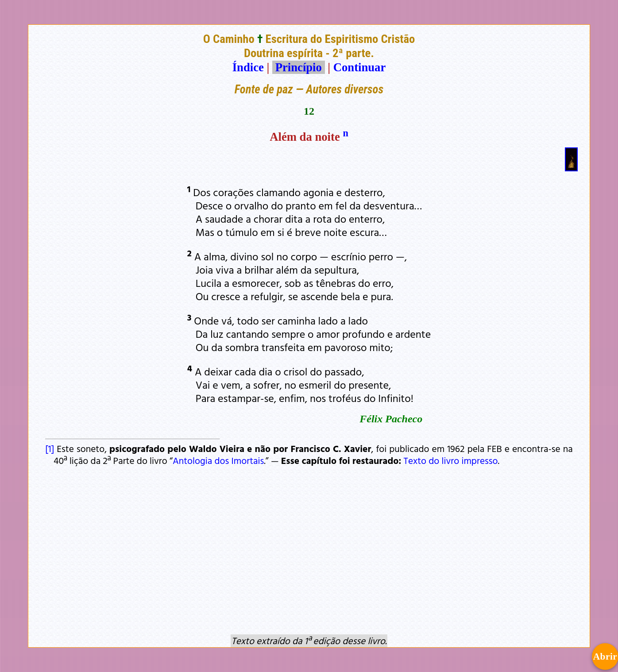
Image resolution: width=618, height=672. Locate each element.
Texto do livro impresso (451, 460)
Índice (248, 67)
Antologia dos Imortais (218, 460)
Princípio (298, 67)
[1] (50, 448)
